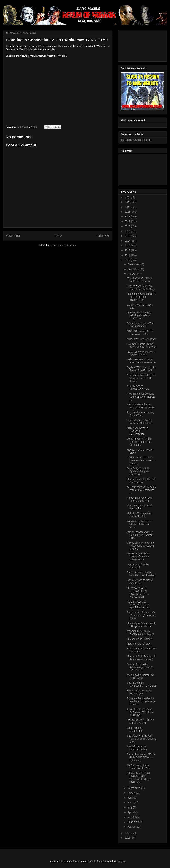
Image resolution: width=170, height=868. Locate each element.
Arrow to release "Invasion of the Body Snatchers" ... (141, 490)
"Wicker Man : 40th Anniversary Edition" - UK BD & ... (140, 667)
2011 (128, 838)
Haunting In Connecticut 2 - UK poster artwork (141, 625)
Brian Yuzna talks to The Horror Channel (140, 325)
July (130, 798)
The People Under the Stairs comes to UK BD (141, 406)
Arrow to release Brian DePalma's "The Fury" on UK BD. (140, 712)
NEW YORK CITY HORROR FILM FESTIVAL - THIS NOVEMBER (138, 592)
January (132, 827)
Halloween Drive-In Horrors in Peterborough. (137, 431)
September (134, 788)
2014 (128, 255)
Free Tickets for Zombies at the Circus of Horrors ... (141, 397)
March (131, 817)
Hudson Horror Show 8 (140, 639)
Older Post (103, 236)
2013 (128, 260)
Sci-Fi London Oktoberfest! (135, 729)
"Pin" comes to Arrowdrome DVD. (138, 387)
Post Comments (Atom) (65, 245)
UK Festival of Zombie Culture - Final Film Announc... (139, 442)
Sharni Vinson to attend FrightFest (140, 582)
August (132, 793)
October (132, 274)
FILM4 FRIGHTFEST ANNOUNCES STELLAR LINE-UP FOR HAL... (139, 777)
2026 (128, 197)
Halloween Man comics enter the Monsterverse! (141, 361)
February (133, 822)
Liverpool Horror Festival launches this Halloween (142, 345)
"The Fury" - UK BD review (142, 339)
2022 (128, 216)
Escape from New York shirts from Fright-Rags (141, 288)
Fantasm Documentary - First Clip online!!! (140, 499)
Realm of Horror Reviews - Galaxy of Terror (142, 353)
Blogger (120, 861)
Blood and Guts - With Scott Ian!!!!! (139, 692)
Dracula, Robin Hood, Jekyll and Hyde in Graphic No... (139, 315)
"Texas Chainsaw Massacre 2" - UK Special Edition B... (139, 605)
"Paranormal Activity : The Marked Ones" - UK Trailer (141, 378)
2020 (128, 226)
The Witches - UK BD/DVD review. (137, 748)
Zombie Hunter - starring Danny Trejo (140, 414)
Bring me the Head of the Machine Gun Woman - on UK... (141, 701)
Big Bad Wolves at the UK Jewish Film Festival (141, 369)
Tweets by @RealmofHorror (136, 140)
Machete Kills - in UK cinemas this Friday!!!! (140, 632)
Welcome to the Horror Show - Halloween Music (139, 524)
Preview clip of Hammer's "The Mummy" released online (141, 615)
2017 (128, 241)
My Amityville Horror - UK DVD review (141, 676)
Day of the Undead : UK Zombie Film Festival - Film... (141, 535)
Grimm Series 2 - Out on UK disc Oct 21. (140, 722)
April (130, 812)
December (134, 264)
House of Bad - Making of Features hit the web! (141, 658)
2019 (128, 231)
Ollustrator (97, 861)
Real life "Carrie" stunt (139, 644)
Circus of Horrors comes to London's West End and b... (140, 546)
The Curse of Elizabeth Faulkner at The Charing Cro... (142, 739)
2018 (128, 236)
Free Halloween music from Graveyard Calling (141, 574)
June (131, 803)
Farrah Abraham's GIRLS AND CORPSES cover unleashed (141, 757)
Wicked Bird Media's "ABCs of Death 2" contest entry (138, 557)
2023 (128, 212)
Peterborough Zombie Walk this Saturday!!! (140, 422)
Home (58, 236)
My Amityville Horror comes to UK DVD (138, 767)
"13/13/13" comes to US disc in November (140, 333)
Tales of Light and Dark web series (140, 507)
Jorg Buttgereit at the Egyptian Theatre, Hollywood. (138, 471)
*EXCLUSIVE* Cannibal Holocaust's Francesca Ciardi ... (141, 460)
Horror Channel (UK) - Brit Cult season (141, 481)
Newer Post (13, 236)
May (130, 807)
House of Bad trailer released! (138, 566)
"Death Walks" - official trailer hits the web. (139, 280)
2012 (128, 833)
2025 (128, 202)
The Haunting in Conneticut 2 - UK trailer (141, 684)
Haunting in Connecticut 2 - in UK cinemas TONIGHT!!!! (141, 297)
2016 (128, 246)
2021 (128, 221)
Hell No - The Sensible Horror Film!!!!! (139, 515)
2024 (128, 207)
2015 (128, 250)
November (134, 269)
